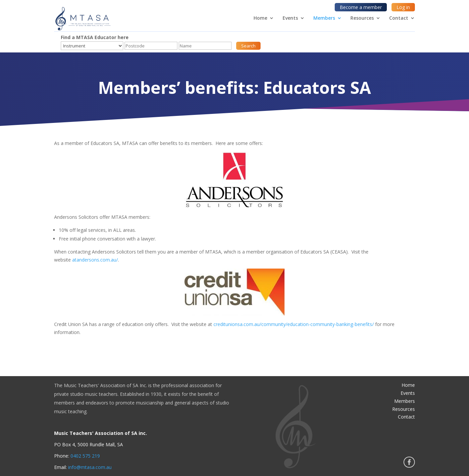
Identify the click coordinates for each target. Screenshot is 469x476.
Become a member (361, 7)
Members (324, 18)
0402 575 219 (85, 456)
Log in (403, 7)
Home (260, 18)
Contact (399, 18)
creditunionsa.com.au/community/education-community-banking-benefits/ (294, 324)
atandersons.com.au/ (95, 260)
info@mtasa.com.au (90, 467)
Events (290, 18)
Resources (362, 18)
